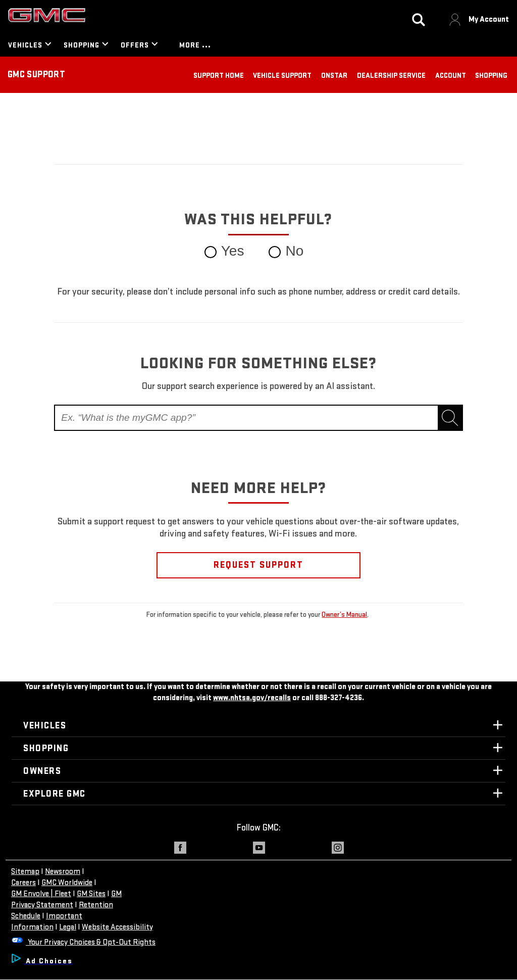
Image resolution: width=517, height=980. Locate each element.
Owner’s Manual (344, 615)
